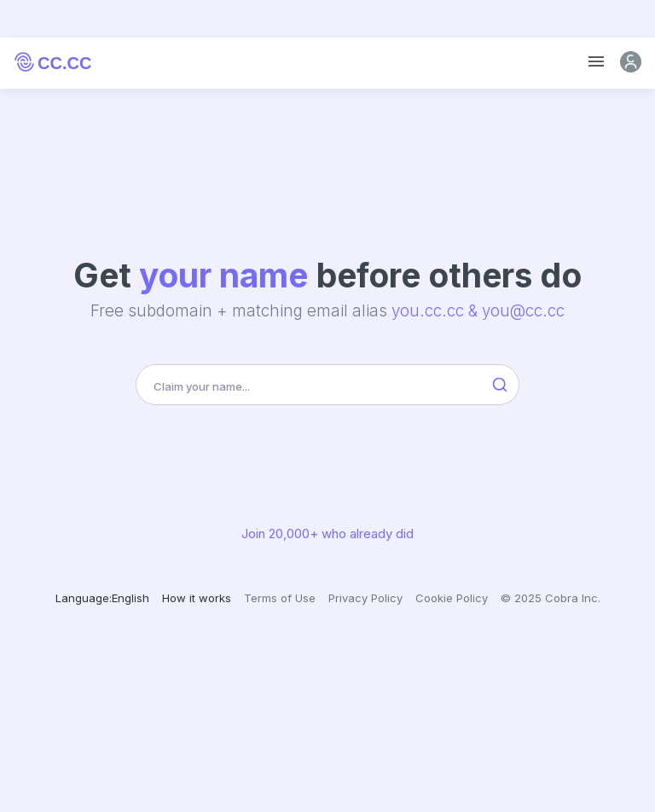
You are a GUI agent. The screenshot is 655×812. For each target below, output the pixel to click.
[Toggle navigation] (596, 62)
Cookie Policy (452, 598)
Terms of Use (280, 598)
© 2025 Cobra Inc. (551, 598)
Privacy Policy (365, 598)
